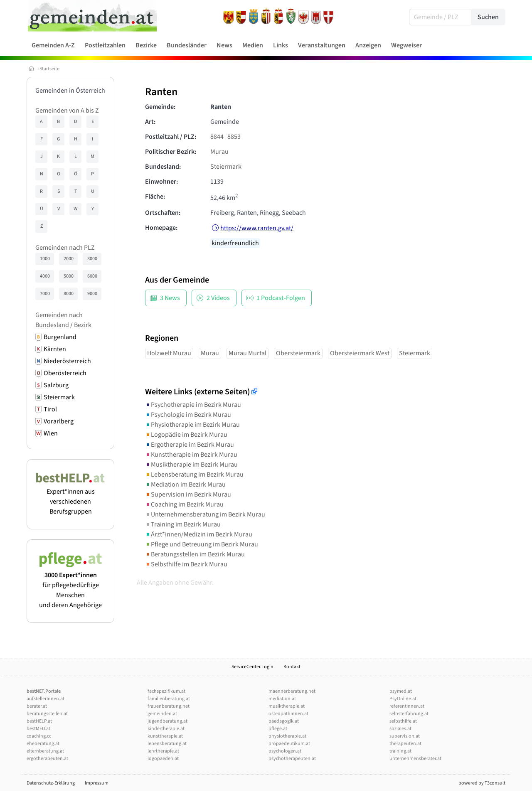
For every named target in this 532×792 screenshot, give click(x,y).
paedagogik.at (284, 721)
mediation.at (282, 699)
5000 (69, 276)
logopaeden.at (163, 759)
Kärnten (55, 349)
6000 (92, 276)
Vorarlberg (59, 421)
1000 (45, 259)
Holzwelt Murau (169, 353)
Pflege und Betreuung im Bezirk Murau (202, 544)
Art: (150, 122)
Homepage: (161, 228)
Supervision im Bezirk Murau (188, 494)
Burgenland (60, 337)
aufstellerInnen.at (46, 699)
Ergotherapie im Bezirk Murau (190, 445)
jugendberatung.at (167, 721)
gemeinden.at (162, 714)
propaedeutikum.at (289, 744)
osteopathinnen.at (288, 714)
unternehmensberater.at (415, 759)
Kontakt (292, 667)
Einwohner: (161, 182)
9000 (92, 294)
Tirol (50, 409)
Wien (51, 433)
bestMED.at (38, 729)
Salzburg (56, 385)
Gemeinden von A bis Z (67, 111)
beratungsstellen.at (47, 714)
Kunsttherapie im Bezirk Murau (191, 455)
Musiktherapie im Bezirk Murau (191, 465)
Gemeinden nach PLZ (65, 248)
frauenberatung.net (169, 706)
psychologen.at (285, 751)
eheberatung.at (43, 744)
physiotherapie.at (287, 736)
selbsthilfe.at (403, 721)
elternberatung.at (45, 751)
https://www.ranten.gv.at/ (257, 228)
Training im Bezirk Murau (183, 524)
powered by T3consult (482, 783)
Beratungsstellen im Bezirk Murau (195, 554)
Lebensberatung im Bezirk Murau (194, 475)
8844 (217, 137)
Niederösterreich (67, 361)
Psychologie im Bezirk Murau (188, 415)
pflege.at (278, 729)
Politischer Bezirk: (171, 152)
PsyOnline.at (403, 699)
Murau (219, 152)
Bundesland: (163, 167)
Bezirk (83, 325)
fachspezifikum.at (166, 691)
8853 (234, 137)
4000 (45, 276)
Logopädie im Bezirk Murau (186, 435)
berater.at (37, 706)
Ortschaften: (163, 213)
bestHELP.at (39, 721)
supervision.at (405, 736)
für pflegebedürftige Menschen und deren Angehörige (70, 585)
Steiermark (59, 397)
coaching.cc (39, 736)
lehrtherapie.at (163, 751)
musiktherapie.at (287, 706)
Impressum (97, 783)
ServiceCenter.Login (252, 667)
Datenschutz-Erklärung (51, 783)
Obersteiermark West (360, 353)
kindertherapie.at (166, 729)
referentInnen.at (407, 706)
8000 (69, 294)
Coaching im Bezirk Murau (184, 504)
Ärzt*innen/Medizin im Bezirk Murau (199, 534)
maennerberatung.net (292, 691)
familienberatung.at (169, 699)
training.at (400, 751)
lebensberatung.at (167, 744)
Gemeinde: (160, 107)
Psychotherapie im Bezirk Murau (193, 405)
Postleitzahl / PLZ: (171, 137)
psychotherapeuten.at (292, 759)
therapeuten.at (405, 744)
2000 (69, 259)
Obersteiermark (298, 353)
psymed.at (401, 691)
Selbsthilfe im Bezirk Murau (186, 564)
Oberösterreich (65, 373)
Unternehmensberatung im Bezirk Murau (205, 514)
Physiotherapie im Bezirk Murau (192, 425)
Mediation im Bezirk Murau (185, 485)
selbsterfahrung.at (409, 714)
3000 (92, 259)
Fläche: (155, 197)
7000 (45, 294)
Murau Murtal (248, 353)
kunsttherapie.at (165, 736)
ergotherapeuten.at (47, 759)
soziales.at (400, 729)
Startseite (49, 69)
